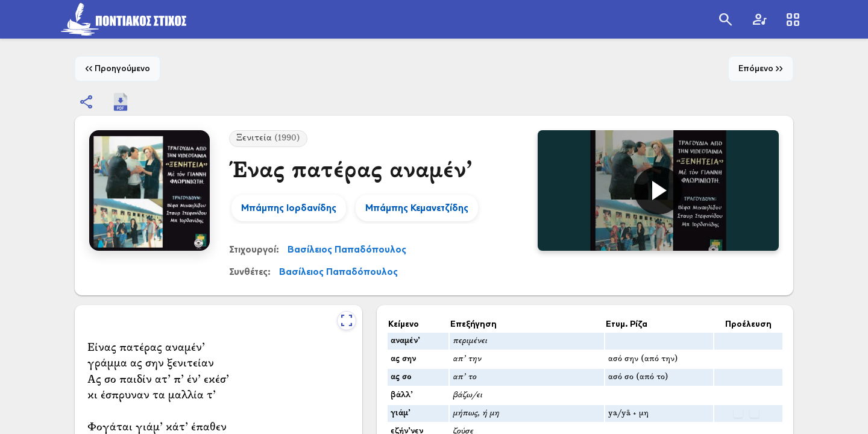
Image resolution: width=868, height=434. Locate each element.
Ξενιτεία (268, 138)
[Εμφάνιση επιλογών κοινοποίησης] (87, 102)
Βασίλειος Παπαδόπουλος (347, 249)
